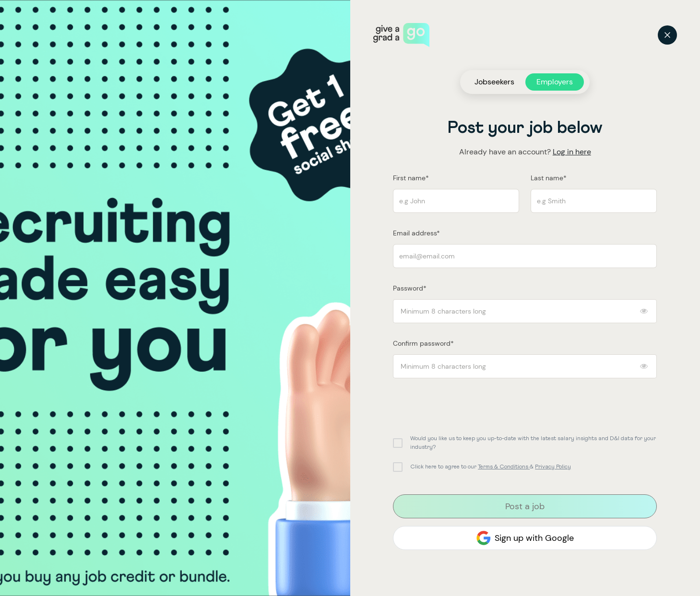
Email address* (416, 233)
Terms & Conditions (504, 467)
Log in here (572, 152)
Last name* (549, 178)
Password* (410, 288)
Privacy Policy (553, 467)
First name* (411, 178)
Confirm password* (423, 343)
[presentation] (466, 405)
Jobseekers (494, 82)
